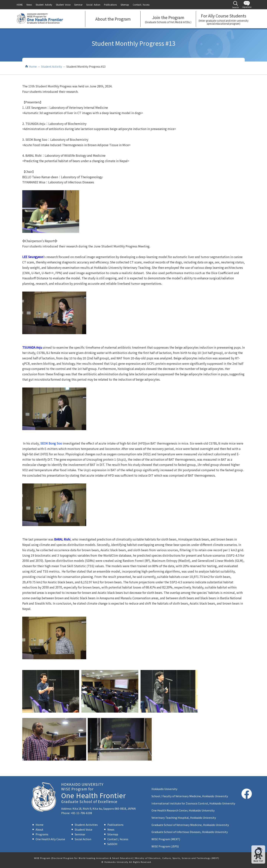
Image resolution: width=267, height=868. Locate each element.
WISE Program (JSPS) (165, 846)
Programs (42, 834)
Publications (115, 825)
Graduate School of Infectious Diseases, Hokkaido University (190, 832)
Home (33, 66)
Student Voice (84, 829)
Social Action (83, 839)
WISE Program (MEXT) (166, 839)
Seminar (80, 834)
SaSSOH (112, 844)
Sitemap (113, 834)
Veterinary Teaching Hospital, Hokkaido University (184, 818)
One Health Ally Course (50, 839)
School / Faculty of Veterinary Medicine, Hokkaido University (190, 796)
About (39, 829)
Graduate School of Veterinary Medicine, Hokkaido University (190, 825)
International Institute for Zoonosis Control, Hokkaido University (193, 803)
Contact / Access (118, 839)
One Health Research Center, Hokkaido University (183, 810)
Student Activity (52, 66)
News (111, 829)
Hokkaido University (164, 789)
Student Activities (86, 825)
